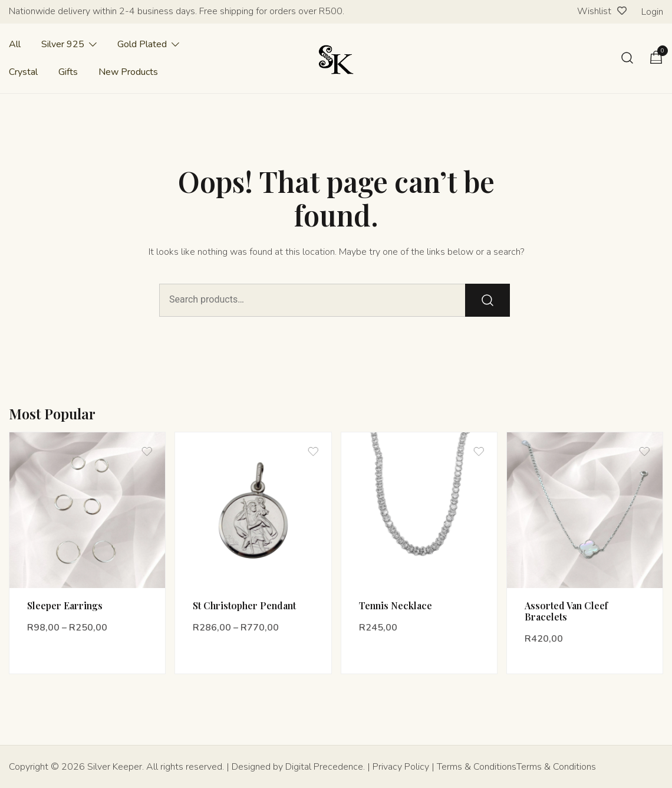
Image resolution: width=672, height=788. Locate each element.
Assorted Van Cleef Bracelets (566, 611)
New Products (128, 72)
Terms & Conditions (477, 767)
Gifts (68, 72)
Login (652, 12)
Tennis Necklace (396, 605)
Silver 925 (63, 44)
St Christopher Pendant (244, 605)
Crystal (23, 72)
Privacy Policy (401, 767)
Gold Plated (142, 44)
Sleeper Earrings (65, 605)
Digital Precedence (324, 767)
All (15, 44)
